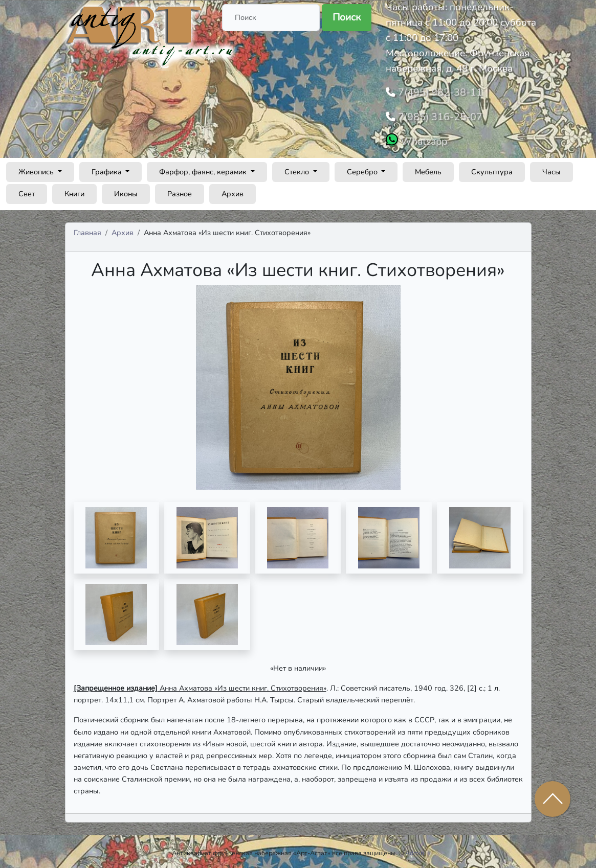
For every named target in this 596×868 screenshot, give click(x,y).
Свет (27, 191)
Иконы (126, 191)
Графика (108, 169)
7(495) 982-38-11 (436, 92)
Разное (180, 191)
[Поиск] (271, 18)
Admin (415, 850)
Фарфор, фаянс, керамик (204, 169)
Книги (74, 191)
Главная (87, 230)
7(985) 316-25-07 (436, 115)
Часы (551, 169)
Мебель (428, 169)
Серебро (363, 169)
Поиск (347, 17)
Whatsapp (422, 139)
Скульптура (492, 169)
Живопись (37, 169)
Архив (233, 191)
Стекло (298, 169)
